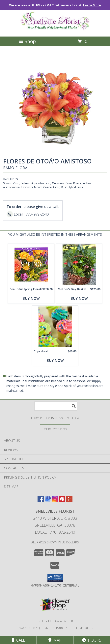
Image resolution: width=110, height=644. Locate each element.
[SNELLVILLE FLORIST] (55, 31)
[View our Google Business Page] (48, 501)
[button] (55, 578)
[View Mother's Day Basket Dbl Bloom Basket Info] (79, 265)
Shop (27, 41)
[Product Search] (56, 406)
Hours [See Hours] (92, 640)
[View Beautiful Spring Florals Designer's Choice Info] (31, 265)
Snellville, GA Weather (55, 621)
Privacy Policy (26, 628)
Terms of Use (85, 628)
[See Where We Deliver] (55, 429)
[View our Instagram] (55, 501)
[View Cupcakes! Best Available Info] (55, 327)
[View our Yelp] (69, 501)
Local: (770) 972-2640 (55, 532)
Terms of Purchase (56, 628)
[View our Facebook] (41, 501)
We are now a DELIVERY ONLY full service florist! (55, 5)
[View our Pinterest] (62, 501)
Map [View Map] (55, 640)
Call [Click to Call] (18, 640)
